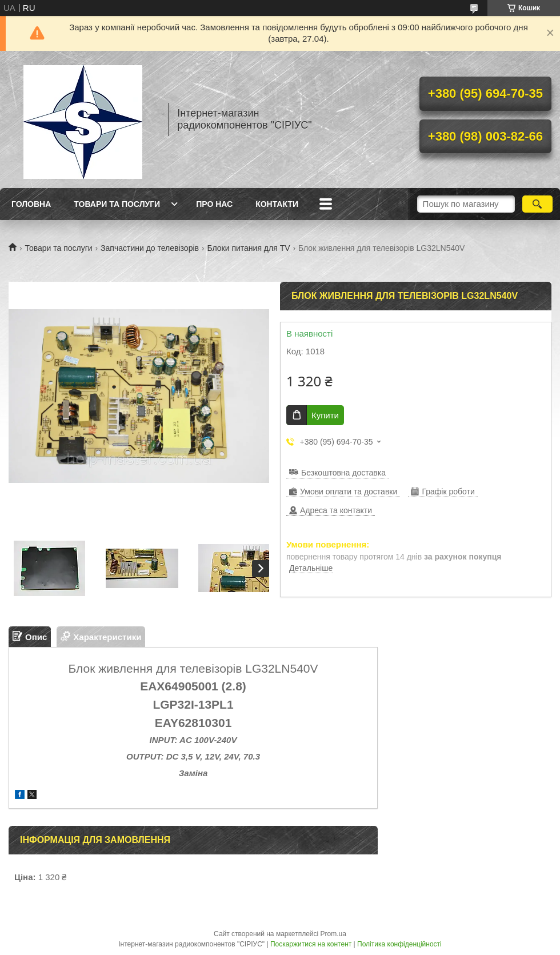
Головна (31, 204)
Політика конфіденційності (399, 944)
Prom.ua (333, 934)
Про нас (214, 204)
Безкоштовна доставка (343, 473)
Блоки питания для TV (248, 248)
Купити (325, 415)
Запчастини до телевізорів (150, 248)
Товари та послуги (117, 204)
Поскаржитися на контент (311, 944)
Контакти (277, 204)
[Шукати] (537, 204)
